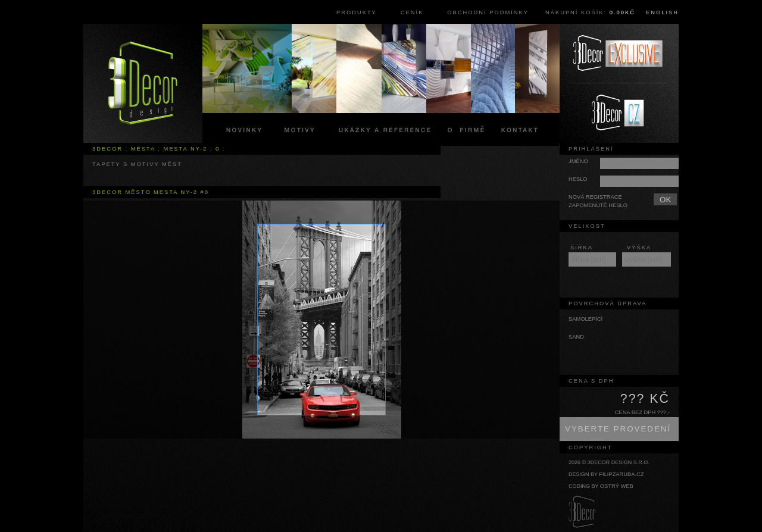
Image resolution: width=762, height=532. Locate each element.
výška (639, 248)
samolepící (585, 319)
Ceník (412, 12)
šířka (582, 248)
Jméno (578, 161)
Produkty (357, 12)
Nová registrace (595, 197)
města (143, 149)
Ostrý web (617, 486)
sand (576, 337)
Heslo (578, 179)
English (662, 12)
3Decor (107, 149)
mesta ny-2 (185, 149)
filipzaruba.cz (621, 474)
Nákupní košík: (590, 12)
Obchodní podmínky (488, 12)
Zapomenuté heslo (598, 205)
